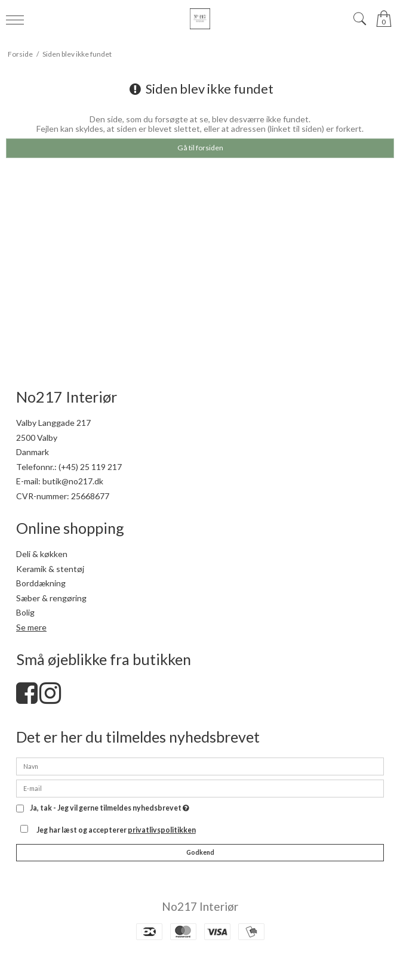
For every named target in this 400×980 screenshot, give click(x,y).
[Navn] (200, 766)
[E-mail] (200, 788)
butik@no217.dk (73, 481)
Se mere (31, 627)
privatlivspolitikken (162, 830)
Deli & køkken (42, 554)
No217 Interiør (200, 906)
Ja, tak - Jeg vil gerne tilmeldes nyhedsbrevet (110, 809)
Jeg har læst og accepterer (116, 830)
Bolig (25, 612)
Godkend (200, 852)
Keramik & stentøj (50, 569)
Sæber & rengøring (51, 598)
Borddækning (41, 583)
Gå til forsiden (200, 148)
